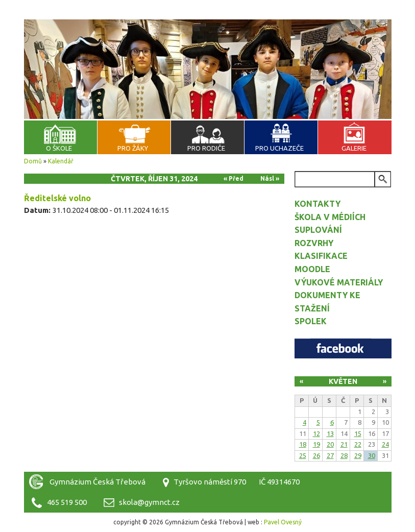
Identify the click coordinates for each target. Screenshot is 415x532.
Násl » (270, 178)
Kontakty (318, 204)
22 (358, 444)
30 (372, 455)
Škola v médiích (330, 217)
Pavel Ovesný (283, 522)
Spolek (311, 321)
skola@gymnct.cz (149, 502)
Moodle (312, 269)
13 (330, 433)
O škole (59, 148)
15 (358, 433)
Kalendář (61, 161)
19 (316, 444)
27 (330, 455)
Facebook (343, 348)
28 (344, 455)
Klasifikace (321, 256)
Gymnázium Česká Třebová (208, 31)
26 (316, 455)
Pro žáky (133, 148)
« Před (234, 178)
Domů (33, 161)
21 (344, 444)
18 (303, 444)
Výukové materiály (339, 282)
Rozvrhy (314, 243)
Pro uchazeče (279, 148)
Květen (343, 381)
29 (358, 455)
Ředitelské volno (57, 198)
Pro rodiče (206, 148)
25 (303, 455)
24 (385, 444)
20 (330, 444)
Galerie (354, 148)
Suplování (318, 230)
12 (316, 433)
